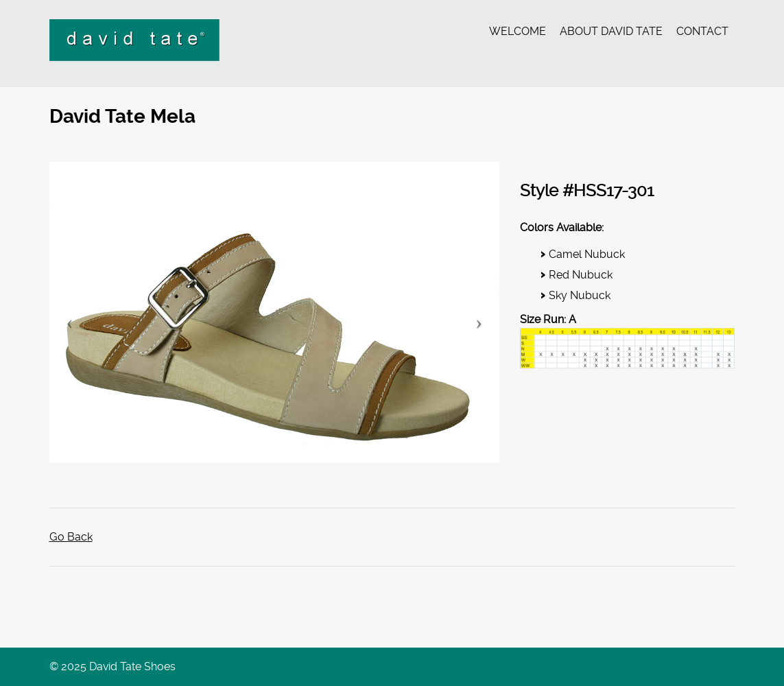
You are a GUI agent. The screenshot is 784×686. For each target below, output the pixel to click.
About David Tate (611, 31)
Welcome (518, 31)
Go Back (71, 537)
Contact (702, 31)
